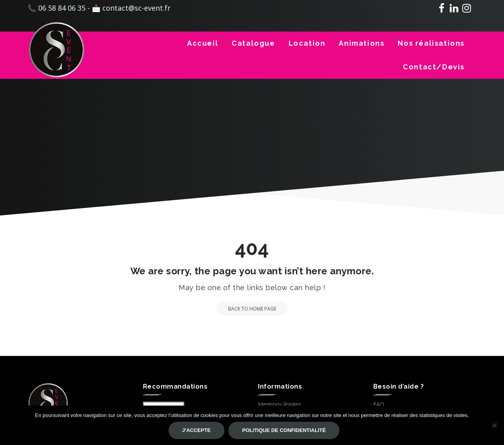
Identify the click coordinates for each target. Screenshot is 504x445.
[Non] (494, 425)
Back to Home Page (246, 309)
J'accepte (196, 430)
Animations (361, 43)
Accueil (203, 43)
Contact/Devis (434, 67)
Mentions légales (280, 404)
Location (307, 43)
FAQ (379, 404)
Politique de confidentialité (284, 430)
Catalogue (253, 43)
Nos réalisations (431, 43)
